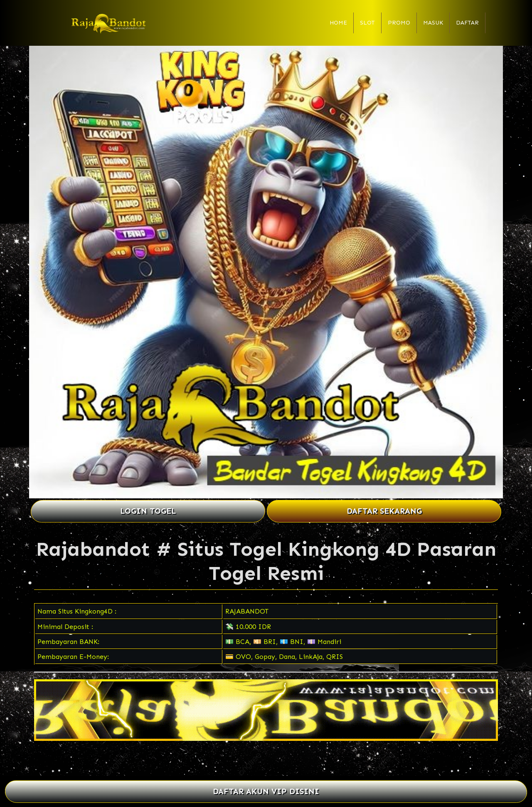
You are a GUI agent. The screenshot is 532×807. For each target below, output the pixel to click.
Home (338, 23)
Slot (367, 23)
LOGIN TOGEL (148, 511)
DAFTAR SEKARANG (384, 511)
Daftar (467, 23)
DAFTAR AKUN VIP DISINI (266, 792)
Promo (399, 23)
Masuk (433, 23)
